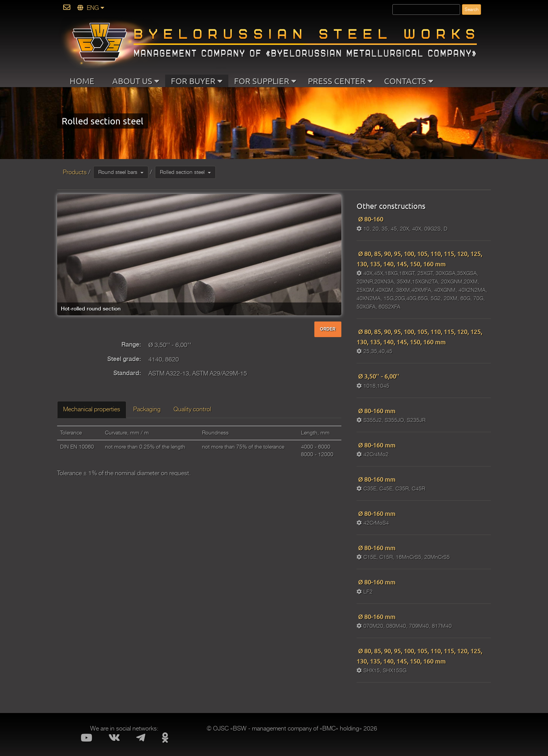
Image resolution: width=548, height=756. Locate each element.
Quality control (192, 409)
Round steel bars (121, 172)
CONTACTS (409, 81)
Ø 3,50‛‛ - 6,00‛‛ (378, 376)
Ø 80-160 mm (376, 411)
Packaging (147, 409)
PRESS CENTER (340, 81)
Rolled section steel (185, 172)
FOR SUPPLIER (265, 81)
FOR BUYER (197, 81)
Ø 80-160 (370, 219)
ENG (91, 8)
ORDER (328, 329)
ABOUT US (136, 81)
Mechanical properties (92, 409)
